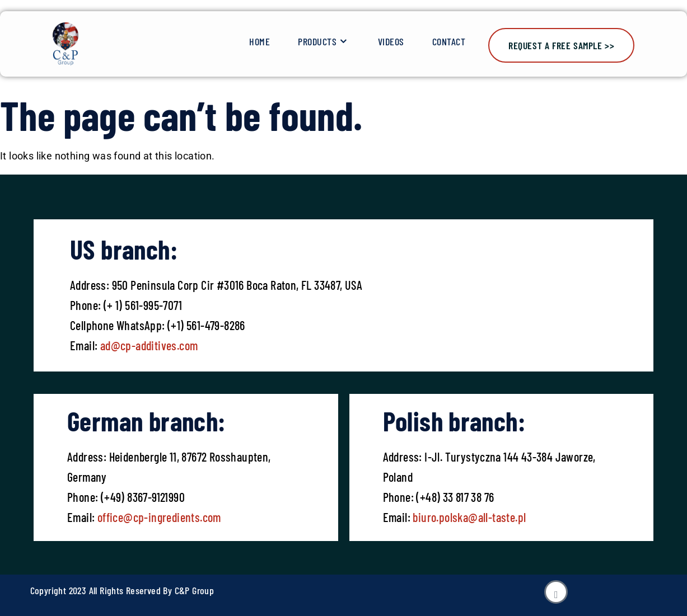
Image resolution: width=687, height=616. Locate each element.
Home (260, 41)
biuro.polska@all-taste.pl (469, 517)
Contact (449, 41)
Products (324, 42)
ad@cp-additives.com (149, 345)
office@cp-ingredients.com (158, 517)
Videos (391, 41)
